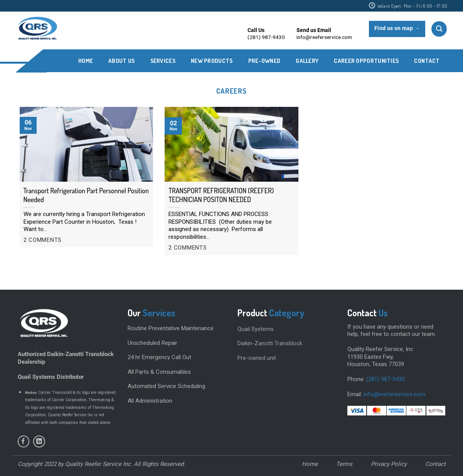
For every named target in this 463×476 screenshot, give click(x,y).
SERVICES (163, 61)
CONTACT (427, 61)
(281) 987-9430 (386, 379)
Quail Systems (256, 329)
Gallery (307, 61)
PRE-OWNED (264, 61)
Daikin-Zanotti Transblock (270, 343)
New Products (212, 61)
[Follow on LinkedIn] (39, 441)
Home (86, 61)
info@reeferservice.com (394, 394)
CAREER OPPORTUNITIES (366, 61)
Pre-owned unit (257, 358)
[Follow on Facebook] (24, 441)
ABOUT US (121, 61)
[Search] (439, 29)
